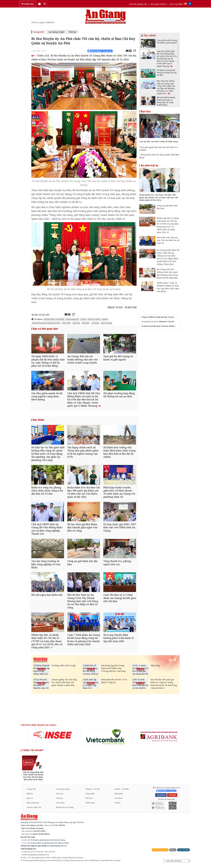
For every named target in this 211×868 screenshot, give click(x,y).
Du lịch (117, 806)
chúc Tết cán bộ (94, 319)
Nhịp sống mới (33, 806)
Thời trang (90, 806)
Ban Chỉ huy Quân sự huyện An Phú (46, 323)
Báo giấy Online (158, 4)
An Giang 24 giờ (56, 32)
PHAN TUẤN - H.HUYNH (54, 319)
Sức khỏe (119, 801)
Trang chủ (38, 32)
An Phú (83, 319)
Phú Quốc (86, 323)
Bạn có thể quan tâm (45, 329)
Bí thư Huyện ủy (72, 319)
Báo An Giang (106, 323)
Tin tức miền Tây (34, 810)
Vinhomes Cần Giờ (167, 322)
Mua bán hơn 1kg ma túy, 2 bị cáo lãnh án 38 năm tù (168, 240)
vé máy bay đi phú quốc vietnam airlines (158, 326)
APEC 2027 (66, 323)
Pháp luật (119, 796)
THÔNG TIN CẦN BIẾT (33, 753)
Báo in (173, 853)
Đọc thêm (38, 421)
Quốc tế (30, 801)
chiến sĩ (105, 319)
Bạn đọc (146, 111)
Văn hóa (59, 801)
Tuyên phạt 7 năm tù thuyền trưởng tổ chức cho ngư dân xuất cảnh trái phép (168, 287)
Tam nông (60, 806)
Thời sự (72, 32)
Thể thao (89, 801)
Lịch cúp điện (176, 4)
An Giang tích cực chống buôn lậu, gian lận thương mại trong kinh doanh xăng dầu (167, 273)
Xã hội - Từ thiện (122, 792)
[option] (53, 738)
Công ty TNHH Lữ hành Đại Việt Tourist (158, 317)
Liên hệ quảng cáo (138, 4)
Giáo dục (60, 796)
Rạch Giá (76, 323)
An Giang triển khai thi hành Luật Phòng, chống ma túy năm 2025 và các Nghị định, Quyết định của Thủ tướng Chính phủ (168, 257)
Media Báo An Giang (65, 810)
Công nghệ (90, 796)
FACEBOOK (161, 798)
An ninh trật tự (149, 165)
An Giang (95, 323)
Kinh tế (30, 796)
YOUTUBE (172, 798)
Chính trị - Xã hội (92, 792)
